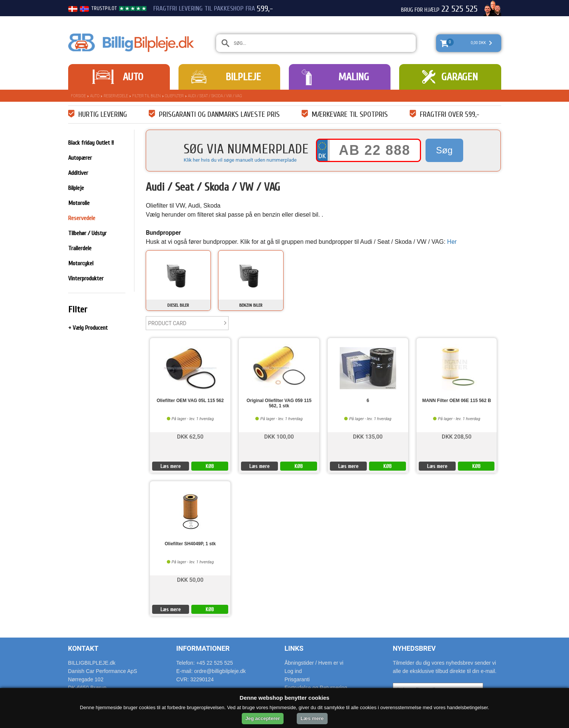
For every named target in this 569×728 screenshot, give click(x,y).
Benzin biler (251, 305)
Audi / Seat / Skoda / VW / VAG (215, 96)
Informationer (203, 648)
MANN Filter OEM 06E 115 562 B (457, 401)
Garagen (460, 77)
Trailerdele (80, 248)
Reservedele (116, 96)
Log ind (293, 671)
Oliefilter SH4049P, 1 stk (190, 544)
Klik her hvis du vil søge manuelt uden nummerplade (240, 160)
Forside (79, 96)
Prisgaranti (297, 679)
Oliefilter (174, 96)
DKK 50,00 (190, 579)
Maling (354, 77)
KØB (210, 466)
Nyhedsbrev (414, 648)
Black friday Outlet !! (91, 143)
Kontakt (83, 648)
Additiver (78, 173)
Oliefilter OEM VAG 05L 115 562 (190, 401)
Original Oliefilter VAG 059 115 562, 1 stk (279, 403)
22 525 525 (459, 9)
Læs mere (171, 466)
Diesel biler (178, 305)
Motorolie (79, 203)
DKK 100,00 (279, 436)
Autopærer (80, 158)
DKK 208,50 (457, 436)
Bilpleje (243, 77)
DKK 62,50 (190, 436)
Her (452, 242)
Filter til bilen (146, 96)
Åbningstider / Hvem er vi (314, 663)
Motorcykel (81, 263)
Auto (133, 77)
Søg (444, 150)
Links (294, 648)
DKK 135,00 (368, 436)
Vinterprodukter (86, 278)
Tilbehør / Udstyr (87, 233)
